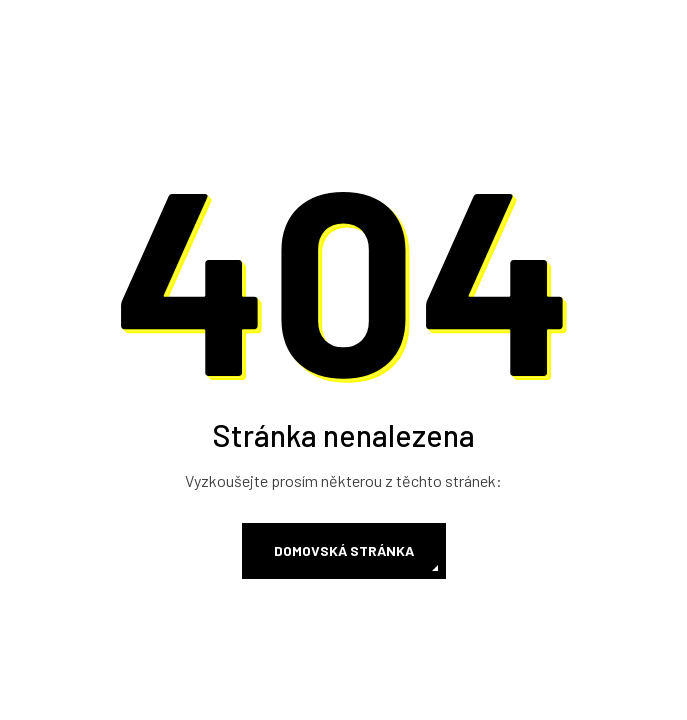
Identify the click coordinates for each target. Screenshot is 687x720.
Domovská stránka (344, 550)
